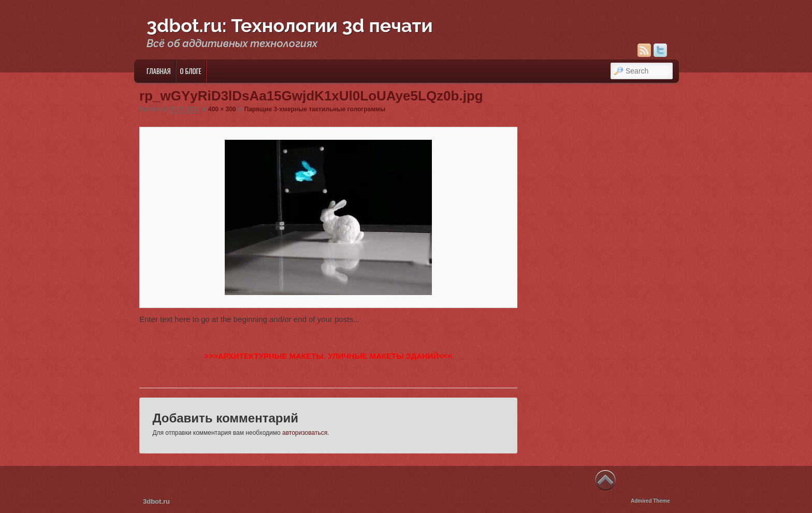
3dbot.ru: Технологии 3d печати (290, 25)
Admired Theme (650, 501)
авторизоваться (305, 433)
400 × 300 (222, 109)
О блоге (191, 71)
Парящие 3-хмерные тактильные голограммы (315, 109)
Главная (159, 71)
